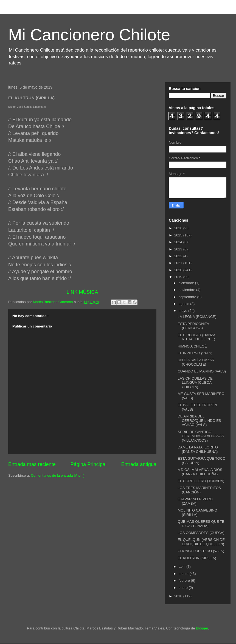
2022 (179, 256)
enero (184, 588)
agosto (185, 304)
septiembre (188, 297)
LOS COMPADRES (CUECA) (201, 533)
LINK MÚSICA (82, 292)
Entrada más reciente (32, 464)
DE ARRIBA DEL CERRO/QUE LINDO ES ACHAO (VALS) (199, 420)
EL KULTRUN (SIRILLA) (197, 558)
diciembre (187, 283)
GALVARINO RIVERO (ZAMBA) (195, 501)
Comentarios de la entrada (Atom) (58, 475)
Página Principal (88, 464)
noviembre (187, 290)
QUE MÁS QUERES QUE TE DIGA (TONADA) (201, 524)
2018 (179, 596)
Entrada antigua (139, 464)
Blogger (202, 628)
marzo (184, 574)
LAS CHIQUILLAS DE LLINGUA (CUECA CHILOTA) (195, 383)
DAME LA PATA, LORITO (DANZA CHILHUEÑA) (198, 449)
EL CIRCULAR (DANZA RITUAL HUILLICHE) (196, 337)
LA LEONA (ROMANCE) (197, 317)
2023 (179, 249)
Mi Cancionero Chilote (89, 35)
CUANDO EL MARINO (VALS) (202, 371)
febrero (185, 581)
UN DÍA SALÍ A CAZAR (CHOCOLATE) (196, 362)
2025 (179, 235)
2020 (179, 270)
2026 (179, 228)
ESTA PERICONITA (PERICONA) (193, 326)
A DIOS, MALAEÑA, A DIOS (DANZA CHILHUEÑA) (200, 472)
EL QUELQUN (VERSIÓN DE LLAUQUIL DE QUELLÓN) (201, 542)
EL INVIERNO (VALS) (195, 353)
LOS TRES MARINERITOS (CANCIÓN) (199, 490)
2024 (179, 242)
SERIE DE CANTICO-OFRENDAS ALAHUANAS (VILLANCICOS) (201, 436)
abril (182, 567)
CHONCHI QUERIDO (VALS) (201, 551)
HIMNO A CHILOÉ (192, 346)
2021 (179, 263)
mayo (183, 311)
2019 (179, 277)
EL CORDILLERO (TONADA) (201, 481)
